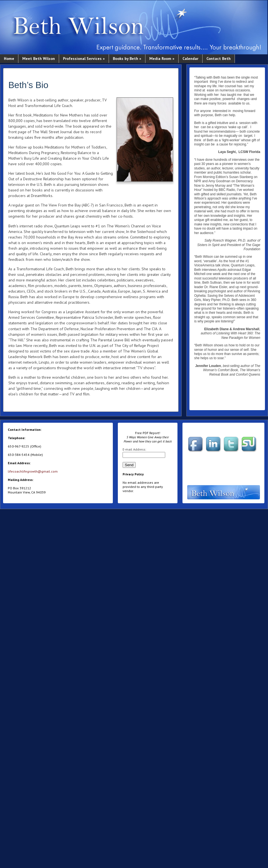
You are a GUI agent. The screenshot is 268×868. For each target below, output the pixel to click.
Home (9, 59)
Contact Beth (219, 59)
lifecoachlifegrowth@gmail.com (33, 471)
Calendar (190, 59)
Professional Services (84, 59)
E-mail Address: (134, 449)
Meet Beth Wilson (39, 59)
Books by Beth (127, 59)
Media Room (162, 59)
